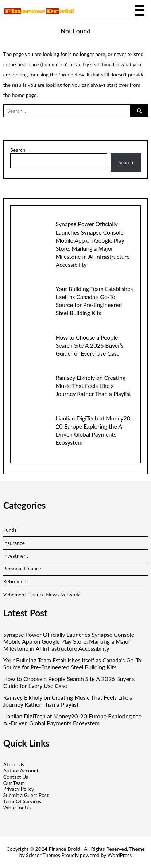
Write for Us (17, 807)
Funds (10, 530)
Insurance (14, 543)
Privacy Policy (19, 789)
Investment (16, 556)
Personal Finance (22, 568)
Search (18, 150)
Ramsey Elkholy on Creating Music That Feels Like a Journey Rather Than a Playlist (94, 386)
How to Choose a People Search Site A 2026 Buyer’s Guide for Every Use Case (90, 345)
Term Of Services (22, 801)
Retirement (16, 581)
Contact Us (16, 777)
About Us (14, 764)
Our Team (14, 783)
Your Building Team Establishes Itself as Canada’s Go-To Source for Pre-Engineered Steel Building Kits (72, 664)
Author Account (21, 770)
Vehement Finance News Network (42, 594)
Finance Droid (65, 849)
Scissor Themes (43, 855)
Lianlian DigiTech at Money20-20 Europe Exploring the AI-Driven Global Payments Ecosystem (72, 720)
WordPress (119, 855)
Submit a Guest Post (26, 795)
